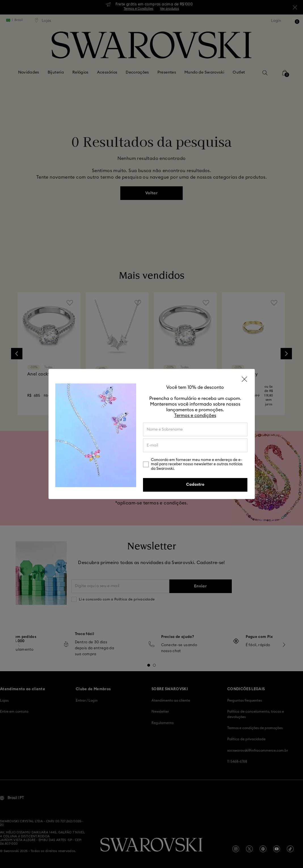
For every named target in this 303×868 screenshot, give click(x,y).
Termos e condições (195, 416)
